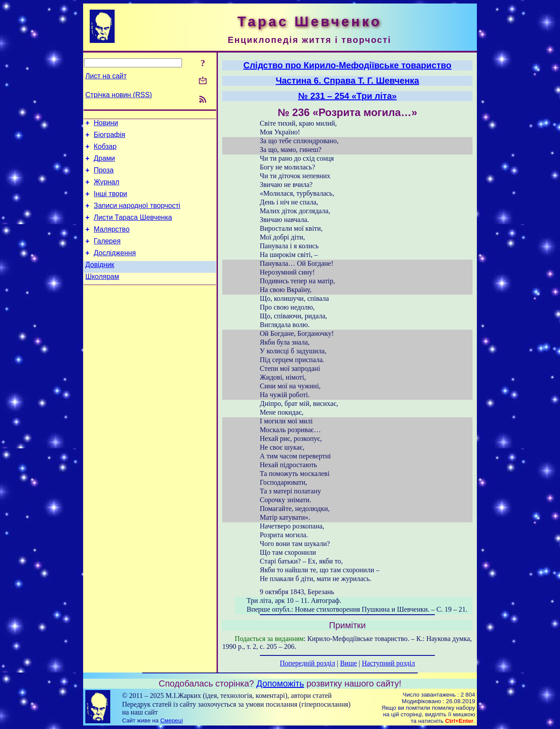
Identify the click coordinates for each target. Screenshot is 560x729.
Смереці (171, 720)
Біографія (109, 137)
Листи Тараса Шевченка (133, 229)
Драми (104, 164)
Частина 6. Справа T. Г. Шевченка (347, 81)
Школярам (102, 295)
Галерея (107, 255)
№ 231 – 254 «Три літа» (347, 96)
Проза (103, 177)
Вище (348, 663)
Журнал (106, 190)
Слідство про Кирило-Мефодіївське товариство (347, 65)
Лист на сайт (106, 76)
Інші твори (110, 203)
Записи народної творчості (137, 216)
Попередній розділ (308, 663)
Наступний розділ (388, 663)
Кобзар (105, 150)
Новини (106, 124)
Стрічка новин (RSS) (119, 95)
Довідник (100, 282)
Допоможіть (280, 683)
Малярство (112, 242)
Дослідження (115, 269)
